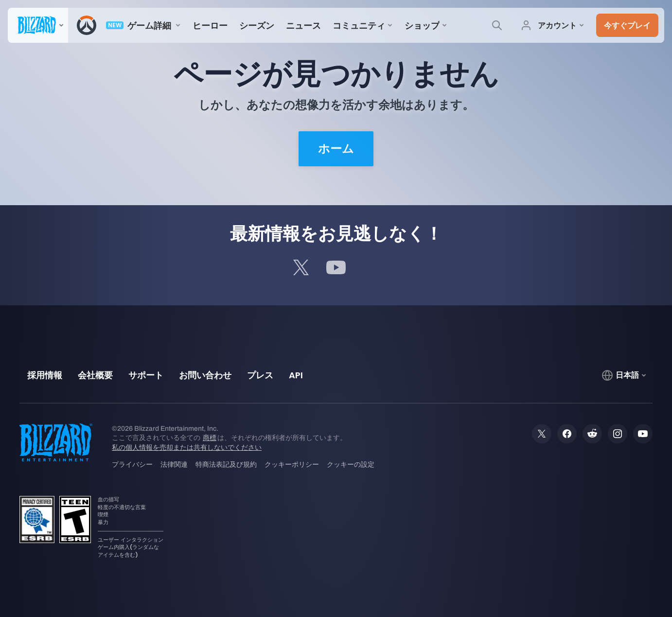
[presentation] (38, 25)
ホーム (336, 149)
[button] (627, 25)
